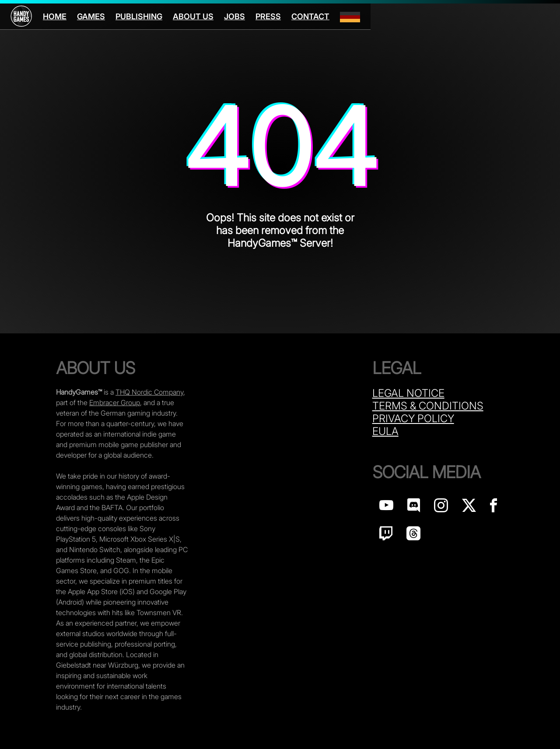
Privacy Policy (413, 418)
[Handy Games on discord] (414, 508)
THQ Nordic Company (149, 392)
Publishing (139, 16)
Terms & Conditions (428, 406)
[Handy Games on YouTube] (386, 508)
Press (268, 16)
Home (55, 16)
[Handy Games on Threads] (413, 536)
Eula (385, 431)
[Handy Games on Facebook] (493, 508)
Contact (310, 16)
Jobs (234, 16)
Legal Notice (408, 393)
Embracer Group (115, 402)
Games (91, 16)
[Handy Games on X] (469, 508)
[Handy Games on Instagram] (441, 508)
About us (193, 16)
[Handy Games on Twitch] (386, 536)
